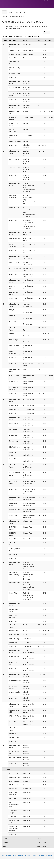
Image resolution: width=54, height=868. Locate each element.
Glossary (41, 855)
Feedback (21, 855)
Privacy (28, 855)
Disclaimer (48, 855)
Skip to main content (47, 1)
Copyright (34, 855)
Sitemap (14, 855)
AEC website (6, 855)
